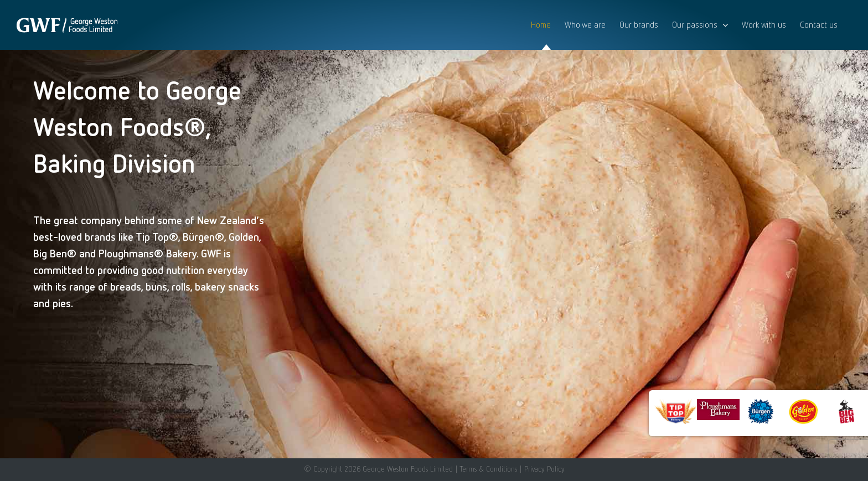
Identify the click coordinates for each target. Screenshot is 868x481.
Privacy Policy (544, 469)
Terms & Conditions (488, 469)
